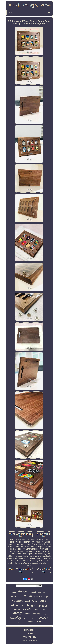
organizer (28, 609)
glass (15, 605)
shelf (25, 619)
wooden (44, 618)
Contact (29, 633)
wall (27, 601)
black (35, 601)
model (24, 622)
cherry (44, 614)
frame (40, 592)
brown (13, 597)
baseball (33, 592)
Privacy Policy (29, 637)
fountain (17, 609)
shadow (31, 622)
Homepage (29, 630)
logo (46, 597)
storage (23, 591)
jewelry (38, 596)
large (43, 610)
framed (20, 597)
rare (45, 592)
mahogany (36, 614)
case (43, 600)
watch (25, 605)
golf (36, 619)
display (16, 617)
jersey (37, 609)
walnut (14, 592)
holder (27, 613)
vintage (17, 613)
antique (43, 606)
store (31, 618)
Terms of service (29, 640)
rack (34, 606)
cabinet (17, 600)
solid (39, 621)
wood (28, 596)
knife (19, 622)
